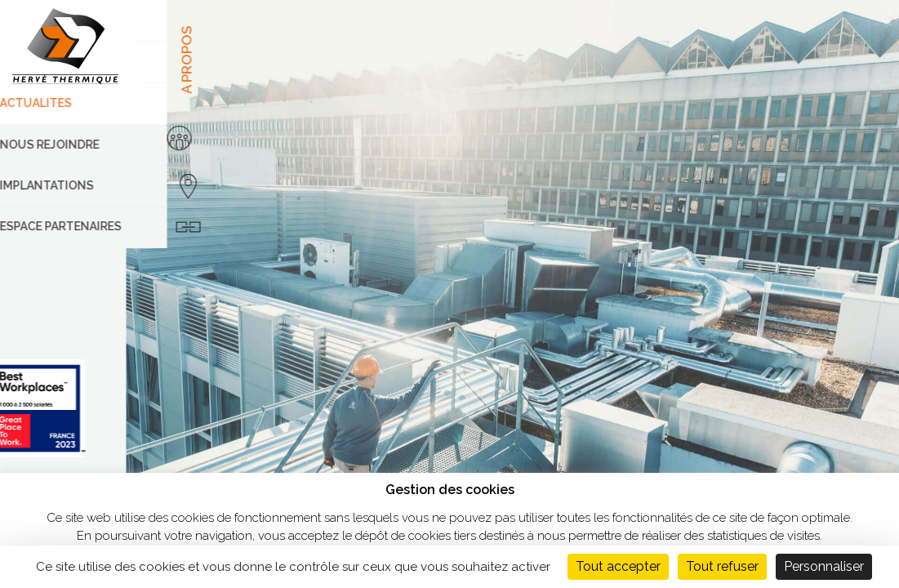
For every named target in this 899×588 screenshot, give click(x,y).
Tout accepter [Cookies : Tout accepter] (618, 566)
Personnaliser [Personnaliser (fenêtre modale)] (824, 566)
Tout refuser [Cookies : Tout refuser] (722, 566)
